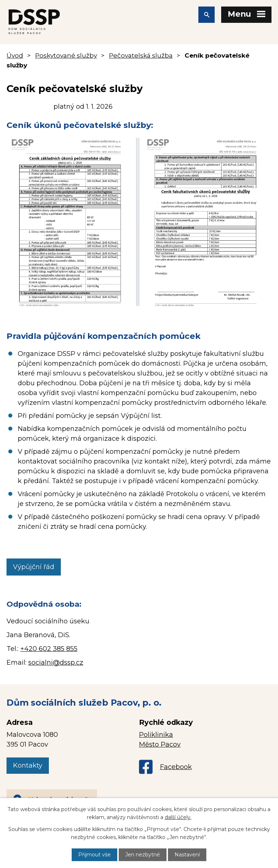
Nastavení (187, 855)
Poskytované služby (66, 55)
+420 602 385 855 (49, 649)
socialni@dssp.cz (56, 663)
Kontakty (28, 765)
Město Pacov (160, 744)
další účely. (178, 817)
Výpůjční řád (34, 567)
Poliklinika (156, 735)
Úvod (15, 55)
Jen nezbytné (143, 855)
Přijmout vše (94, 855)
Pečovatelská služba (141, 55)
